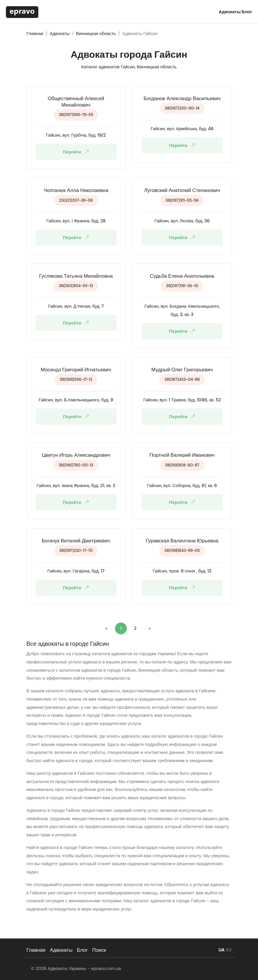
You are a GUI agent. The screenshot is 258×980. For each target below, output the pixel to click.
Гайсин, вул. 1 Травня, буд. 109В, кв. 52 (182, 400)
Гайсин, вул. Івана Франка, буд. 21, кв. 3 (76, 486)
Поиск (99, 950)
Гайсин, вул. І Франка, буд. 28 (76, 221)
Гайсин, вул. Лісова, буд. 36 (182, 221)
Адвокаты (230, 12)
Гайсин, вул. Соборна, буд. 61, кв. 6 (182, 486)
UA (221, 950)
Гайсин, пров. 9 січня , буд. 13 (182, 571)
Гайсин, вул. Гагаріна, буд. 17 (76, 571)
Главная (36, 950)
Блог (247, 12)
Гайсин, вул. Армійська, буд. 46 (182, 129)
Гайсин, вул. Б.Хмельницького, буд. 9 (76, 400)
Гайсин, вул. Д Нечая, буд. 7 (76, 306)
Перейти (77, 152)
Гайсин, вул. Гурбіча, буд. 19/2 (76, 135)
